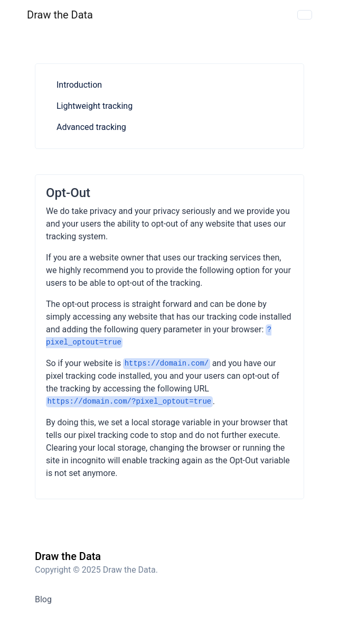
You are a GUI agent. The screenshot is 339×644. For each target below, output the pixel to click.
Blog (43, 599)
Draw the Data (60, 15)
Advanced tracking (91, 127)
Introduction (79, 85)
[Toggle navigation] (305, 15)
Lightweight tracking (95, 106)
